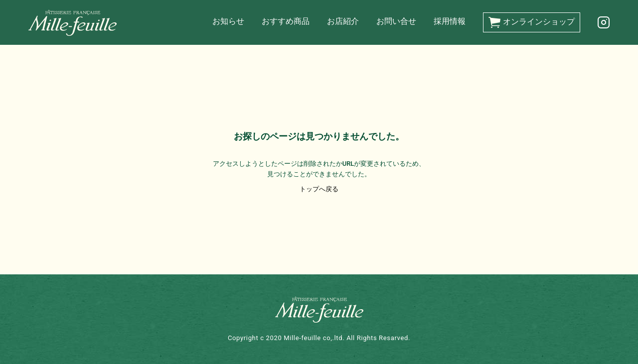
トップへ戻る (319, 189)
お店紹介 (343, 21)
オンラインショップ (532, 22)
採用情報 (450, 21)
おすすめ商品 (286, 21)
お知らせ (228, 21)
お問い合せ (396, 21)
